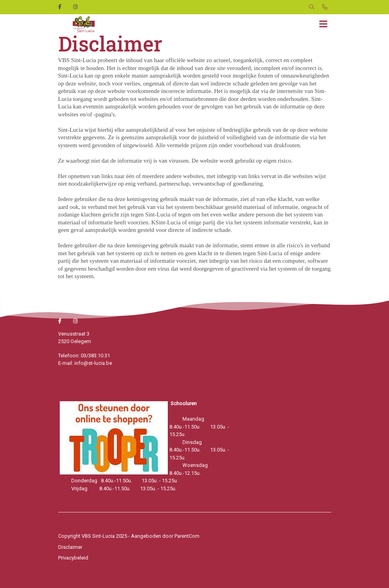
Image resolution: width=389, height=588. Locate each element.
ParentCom (187, 536)
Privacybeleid (73, 558)
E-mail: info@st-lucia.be (85, 363)
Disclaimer (70, 547)
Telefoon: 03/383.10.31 (84, 356)
